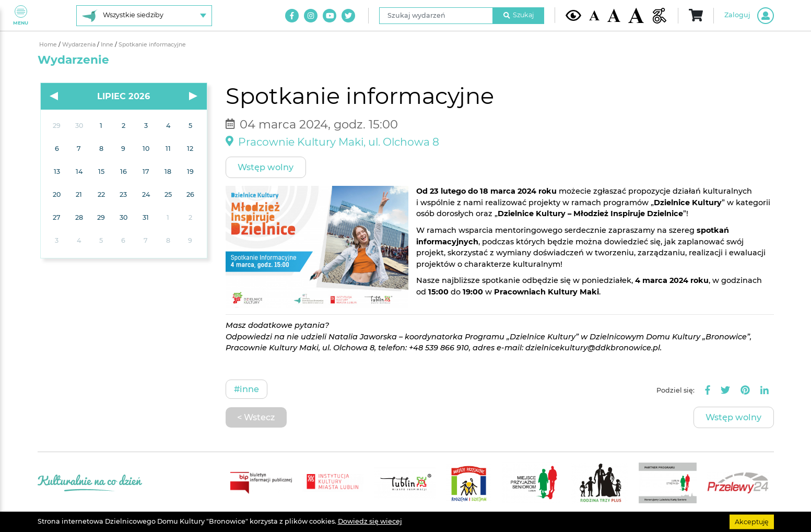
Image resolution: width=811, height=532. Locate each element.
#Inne (246, 389)
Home (49, 45)
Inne (108, 45)
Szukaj (519, 15)
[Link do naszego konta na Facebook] (292, 16)
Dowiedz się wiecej (370, 521)
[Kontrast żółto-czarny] (573, 15)
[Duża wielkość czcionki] (636, 15)
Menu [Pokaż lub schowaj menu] (21, 15)
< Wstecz (256, 417)
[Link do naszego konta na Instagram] (311, 16)
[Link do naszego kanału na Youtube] (330, 16)
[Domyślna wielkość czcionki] (594, 15)
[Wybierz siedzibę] (144, 16)
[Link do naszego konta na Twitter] (348, 16)
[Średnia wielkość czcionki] (614, 15)
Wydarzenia (80, 45)
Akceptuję (752, 521)
